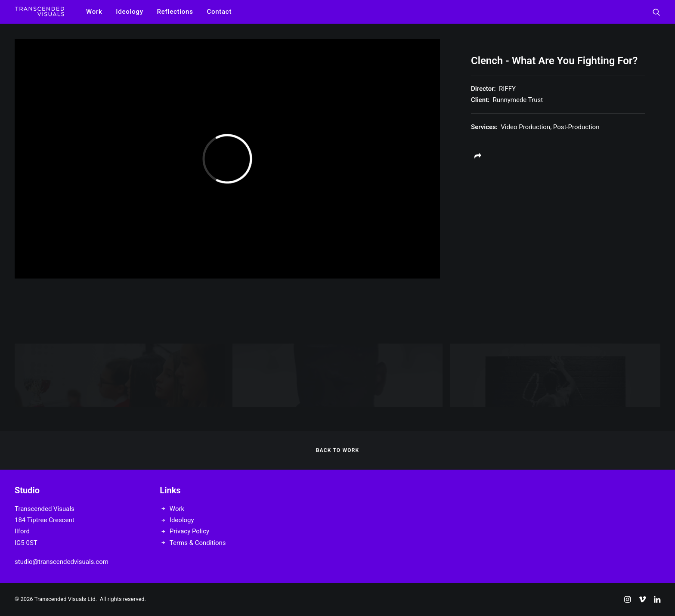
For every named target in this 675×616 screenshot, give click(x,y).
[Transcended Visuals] (40, 12)
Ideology (129, 12)
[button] (656, 12)
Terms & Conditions (198, 543)
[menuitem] (94, 12)
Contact (219, 12)
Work (94, 12)
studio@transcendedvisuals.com (62, 562)
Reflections (175, 12)
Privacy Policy (189, 531)
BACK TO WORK (338, 450)
